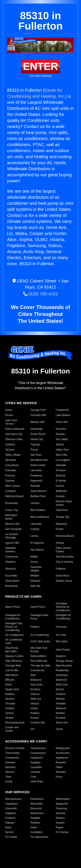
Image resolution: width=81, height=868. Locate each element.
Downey (10, 481)
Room (9, 685)
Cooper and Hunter (12, 729)
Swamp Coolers (14, 656)
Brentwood (11, 586)
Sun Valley (62, 439)
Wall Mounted (64, 666)
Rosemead (11, 503)
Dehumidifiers (38, 656)
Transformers (38, 748)
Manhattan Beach (11, 517)
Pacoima (61, 429)
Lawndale (36, 524)
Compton (10, 491)
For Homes (62, 832)
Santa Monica (38, 491)
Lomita (34, 536)
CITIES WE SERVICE (21, 403)
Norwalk (35, 486)
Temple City (63, 517)
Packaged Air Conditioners (13, 617)
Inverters (10, 762)
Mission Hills (38, 422)
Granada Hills (38, 415)
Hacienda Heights (36, 569)
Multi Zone (62, 685)
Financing (61, 808)
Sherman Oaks (14, 439)
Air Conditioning (40, 635)
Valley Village (13, 455)
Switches (10, 767)
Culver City (12, 510)
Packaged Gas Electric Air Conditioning (14, 627)
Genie (59, 729)
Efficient (10, 680)
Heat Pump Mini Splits (12, 650)
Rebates (35, 823)
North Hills (62, 422)
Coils (33, 777)
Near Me (35, 586)
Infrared (35, 694)
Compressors (38, 753)
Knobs (9, 781)
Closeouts (11, 808)
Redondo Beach (14, 496)
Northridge (37, 429)
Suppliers (11, 813)
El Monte (61, 481)
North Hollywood (15, 429)
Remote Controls (15, 748)
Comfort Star (38, 723)
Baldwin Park (38, 496)
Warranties (37, 804)
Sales (34, 827)
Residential (62, 670)
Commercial (37, 670)
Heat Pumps (63, 650)
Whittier (35, 576)
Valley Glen (62, 450)
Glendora (10, 569)
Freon (59, 777)
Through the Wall (40, 666)
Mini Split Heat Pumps (39, 650)
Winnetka (11, 460)
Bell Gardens (38, 510)
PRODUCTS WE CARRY (23, 596)
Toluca (34, 450)
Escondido (11, 576)
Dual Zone (36, 685)
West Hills (61, 455)
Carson (60, 486)
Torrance (61, 470)
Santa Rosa (63, 576)
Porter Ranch (38, 434)
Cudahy (35, 529)
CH (32, 729)
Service (10, 832)
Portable (61, 704)
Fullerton (61, 569)
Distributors (37, 799)
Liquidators (12, 804)
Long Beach (12, 465)
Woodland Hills (39, 460)
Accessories (63, 753)
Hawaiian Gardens (10, 550)
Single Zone (12, 689)
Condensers (12, 758)
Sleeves (10, 772)
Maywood (61, 524)
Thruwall (10, 704)
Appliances (62, 758)
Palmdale (11, 470)
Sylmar (60, 444)
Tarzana (10, 450)
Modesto (35, 581)
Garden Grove (64, 581)
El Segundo (37, 543)
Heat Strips (37, 781)
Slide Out (36, 699)
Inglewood (36, 481)
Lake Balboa (63, 415)
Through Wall (13, 666)
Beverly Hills (12, 524)
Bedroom (61, 708)
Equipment (62, 804)
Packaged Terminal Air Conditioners (63, 607)
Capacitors (37, 758)
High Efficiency (14, 661)
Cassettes (36, 767)
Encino (9, 415)
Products (10, 818)
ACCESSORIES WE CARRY (26, 741)
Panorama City (14, 434)
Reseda (60, 434)
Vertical (35, 704)
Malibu (34, 557)
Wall (33, 675)
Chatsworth (62, 410)
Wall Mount (12, 675)
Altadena (10, 562)
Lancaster (36, 470)
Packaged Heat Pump (39, 617)
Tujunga (35, 444)
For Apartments (39, 837)
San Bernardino (65, 557)
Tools (8, 777)
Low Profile (12, 670)
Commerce (12, 557)
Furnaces (61, 627)
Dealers (60, 818)
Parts (8, 827)
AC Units (61, 635)
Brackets (61, 762)
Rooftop (60, 713)
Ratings (10, 823)
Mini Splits (62, 641)
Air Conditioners (14, 635)
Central (9, 713)
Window (10, 699)
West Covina (13, 486)
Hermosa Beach (65, 536)
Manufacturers (13, 799)
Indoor (34, 708)
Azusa (34, 562)
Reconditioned (39, 661)
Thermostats (12, 753)
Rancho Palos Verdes (64, 503)
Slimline (60, 699)
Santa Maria (12, 581)
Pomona (10, 476)
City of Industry (64, 562)
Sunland (10, 444)
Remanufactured (15, 723)
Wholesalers (63, 799)
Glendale (61, 465)
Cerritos (35, 503)
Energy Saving (64, 661)
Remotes (61, 772)
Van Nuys (36, 455)
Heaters (35, 627)
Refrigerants (63, 748)
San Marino (37, 550)
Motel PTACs (13, 607)
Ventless (61, 694)
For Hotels (11, 837)
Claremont (62, 510)
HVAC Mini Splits (40, 641)
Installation (37, 832)
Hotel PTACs (38, 607)
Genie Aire (62, 723)
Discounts (36, 808)
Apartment (62, 675)
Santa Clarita (38, 465)
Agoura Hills (12, 543)
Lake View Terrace (11, 422)
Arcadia (60, 496)
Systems (61, 656)
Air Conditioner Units (14, 641)
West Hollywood (40, 517)
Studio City (37, 439)
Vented (9, 718)
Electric (60, 689)
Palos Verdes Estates (63, 550)
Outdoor (10, 708)
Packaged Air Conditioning (63, 617)
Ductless (35, 689)
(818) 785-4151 (40, 294)
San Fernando (13, 529)
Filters (59, 767)
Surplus (60, 823)
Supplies (35, 762)
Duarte (60, 529)
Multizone (36, 680)
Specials (61, 813)
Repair (60, 827)
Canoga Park (38, 410)
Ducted (35, 718)
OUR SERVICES (17, 792)
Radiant (35, 713)
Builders (10, 694)
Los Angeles (63, 460)
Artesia (60, 543)
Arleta (9, 410)
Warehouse (37, 813)
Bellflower (61, 491)
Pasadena (36, 476)
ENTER (40, 66)
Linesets (35, 772)
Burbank (61, 476)
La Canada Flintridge (12, 536)
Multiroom (61, 680)
